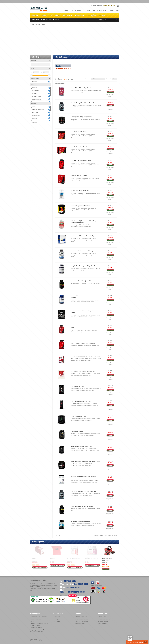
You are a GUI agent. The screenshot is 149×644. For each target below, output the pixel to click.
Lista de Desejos (110, 95)
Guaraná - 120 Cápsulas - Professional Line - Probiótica (83, 297)
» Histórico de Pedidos (104, 619)
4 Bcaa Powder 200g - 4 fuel (78, 416)
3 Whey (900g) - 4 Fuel (77, 431)
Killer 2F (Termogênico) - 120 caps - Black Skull (83, 491)
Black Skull (35, 113)
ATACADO (35, 16)
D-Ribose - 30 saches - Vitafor (79, 176)
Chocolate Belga (36, 96)
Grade (71, 79)
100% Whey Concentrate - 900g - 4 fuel (81, 446)
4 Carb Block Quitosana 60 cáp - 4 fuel (81, 401)
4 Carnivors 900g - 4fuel (77, 386)
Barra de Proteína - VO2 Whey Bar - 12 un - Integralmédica (109, 559)
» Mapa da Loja (57, 621)
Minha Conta (91, 11)
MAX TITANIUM (36, 115)
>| (60, 535)
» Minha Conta (102, 617)
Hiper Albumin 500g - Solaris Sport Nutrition (83, 371)
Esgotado (35, 82)
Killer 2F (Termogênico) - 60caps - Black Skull (83, 103)
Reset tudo (34, 122)
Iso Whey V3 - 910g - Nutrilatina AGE (81, 521)
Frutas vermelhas (37, 99)
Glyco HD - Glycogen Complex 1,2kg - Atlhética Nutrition (83, 477)
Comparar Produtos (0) (60, 84)
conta (50, 20)
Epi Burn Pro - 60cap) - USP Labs (80, 191)
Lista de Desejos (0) (77, 11)
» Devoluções (56, 619)
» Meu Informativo (103, 624)
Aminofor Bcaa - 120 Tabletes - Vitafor (81, 161)
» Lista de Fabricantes (81, 617)
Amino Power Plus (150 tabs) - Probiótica (82, 506)
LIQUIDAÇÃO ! (91, 16)
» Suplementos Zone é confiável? (38, 617)
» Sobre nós (33, 621)
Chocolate (35, 93)
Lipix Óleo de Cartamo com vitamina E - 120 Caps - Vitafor (84, 327)
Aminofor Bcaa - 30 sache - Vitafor (80, 147)
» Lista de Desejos (103, 621)
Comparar (110, 96)
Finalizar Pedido (114, 11)
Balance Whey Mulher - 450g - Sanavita (81, 88)
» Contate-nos (56, 617)
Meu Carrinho (102, 11)
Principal (65, 11)
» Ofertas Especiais (80, 624)
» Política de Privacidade (36, 628)
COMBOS (44, 16)
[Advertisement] (74, 39)
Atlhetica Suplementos (38, 110)
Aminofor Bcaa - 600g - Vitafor (79, 132)
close (145, 642)
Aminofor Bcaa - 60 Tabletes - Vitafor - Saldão (83, 341)
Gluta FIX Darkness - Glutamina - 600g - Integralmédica (86, 461)
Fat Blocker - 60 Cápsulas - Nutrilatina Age (82, 251)
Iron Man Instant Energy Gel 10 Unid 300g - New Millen (85, 356)
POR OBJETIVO (68, 16)
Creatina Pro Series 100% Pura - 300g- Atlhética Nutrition (84, 312)
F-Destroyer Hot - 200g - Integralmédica (81, 117)
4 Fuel (34, 107)
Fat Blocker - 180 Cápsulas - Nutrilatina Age (82, 236)
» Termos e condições (35, 619)
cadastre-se (58, 20)
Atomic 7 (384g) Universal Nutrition (80, 206)
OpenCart (38, 639)
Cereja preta (35, 91)
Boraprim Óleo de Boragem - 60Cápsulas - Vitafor (84, 266)
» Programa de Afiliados (81, 621)
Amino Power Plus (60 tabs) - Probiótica (81, 281)
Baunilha (35, 88)
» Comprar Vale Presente (82, 619)
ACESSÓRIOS (80, 16)
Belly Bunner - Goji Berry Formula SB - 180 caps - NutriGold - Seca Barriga (84, 222)
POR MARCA (103, 16)
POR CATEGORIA (55, 16)
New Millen (35, 118)
